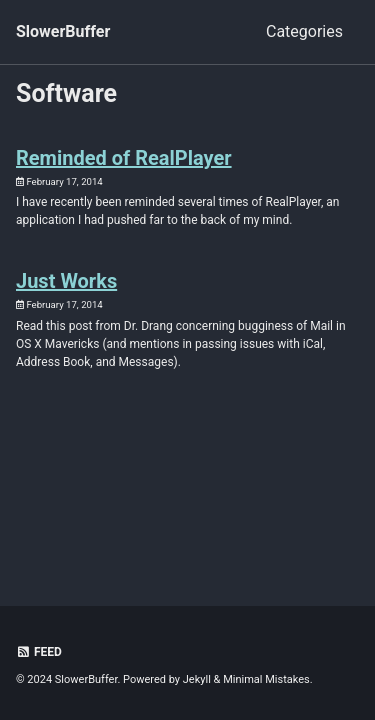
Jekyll (197, 679)
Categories (304, 31)
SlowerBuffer (63, 31)
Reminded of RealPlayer (124, 158)
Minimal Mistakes (266, 679)
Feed (39, 652)
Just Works (66, 281)
